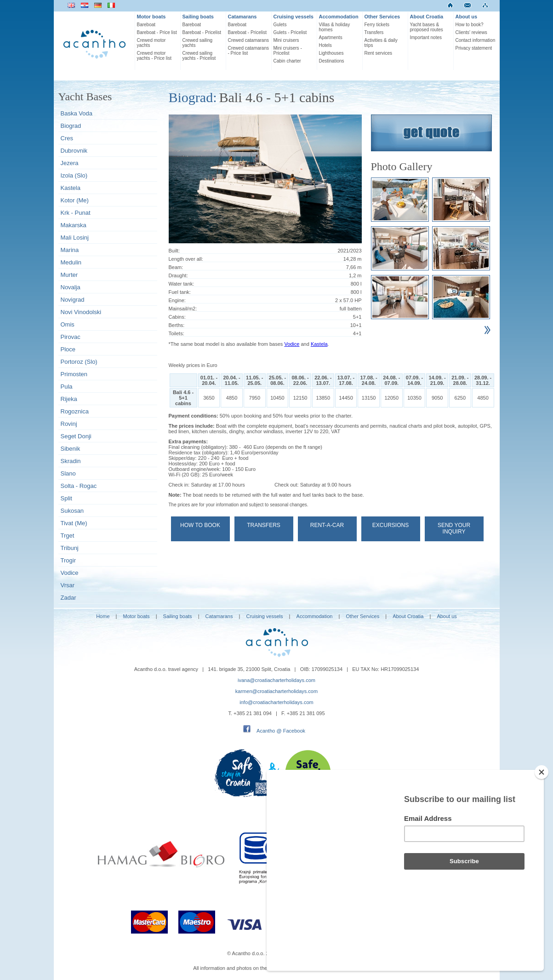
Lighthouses (331, 53)
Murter (69, 275)
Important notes (426, 37)
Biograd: (193, 97)
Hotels (325, 45)
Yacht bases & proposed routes (427, 27)
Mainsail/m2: (183, 309)
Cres (67, 138)
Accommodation (339, 17)
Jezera (70, 163)
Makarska (74, 225)
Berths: (177, 325)
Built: (174, 251)
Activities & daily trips (381, 43)
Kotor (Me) (75, 200)
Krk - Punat (76, 213)
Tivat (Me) (74, 523)
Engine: (177, 300)
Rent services (379, 53)
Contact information (476, 40)
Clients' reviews (471, 32)
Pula (67, 387)
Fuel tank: (180, 292)
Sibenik (71, 449)
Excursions (391, 525)
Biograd (71, 126)
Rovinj (69, 424)
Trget (68, 536)
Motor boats (151, 17)
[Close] (542, 821)
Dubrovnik (74, 151)
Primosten (74, 374)
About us (467, 17)
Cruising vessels (294, 17)
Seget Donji (76, 436)
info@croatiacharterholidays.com (276, 702)
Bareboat (146, 25)
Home (103, 616)
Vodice (70, 573)
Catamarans (242, 17)
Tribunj (70, 548)
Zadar (68, 598)
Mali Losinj (75, 238)
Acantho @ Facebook (281, 731)
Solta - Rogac (79, 486)
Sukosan (72, 511)
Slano (68, 473)
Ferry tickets (377, 25)
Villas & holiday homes (335, 27)
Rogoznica (75, 411)
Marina (70, 250)
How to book (200, 525)
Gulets (280, 25)
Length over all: (186, 259)
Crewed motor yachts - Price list (154, 56)
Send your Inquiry (454, 528)
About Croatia (427, 17)
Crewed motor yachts (151, 43)
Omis (68, 324)
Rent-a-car (327, 525)
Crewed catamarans (248, 40)
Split (66, 498)
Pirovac (71, 337)
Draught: (178, 275)
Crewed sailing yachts (198, 43)
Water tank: (182, 284)
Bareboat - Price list (157, 32)
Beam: (176, 267)
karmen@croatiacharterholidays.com (276, 691)
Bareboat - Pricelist (202, 32)
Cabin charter (287, 61)
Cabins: (177, 317)
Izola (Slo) (74, 175)
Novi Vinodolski (81, 312)
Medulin (71, 262)
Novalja (71, 287)
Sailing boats (198, 17)
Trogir (68, 560)
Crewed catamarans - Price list (248, 51)
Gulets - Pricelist (290, 32)
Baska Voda (77, 113)
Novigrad (73, 300)
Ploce (68, 349)
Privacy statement (474, 48)
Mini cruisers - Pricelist (288, 51)
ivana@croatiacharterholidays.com (276, 680)
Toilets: (177, 333)
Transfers (374, 32)
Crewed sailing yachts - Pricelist (199, 56)
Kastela (71, 188)
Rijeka (69, 399)
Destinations (332, 61)
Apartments (331, 37)
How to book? (470, 25)
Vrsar (68, 585)
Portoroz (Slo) (79, 362)
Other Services (382, 17)
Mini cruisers (286, 40)
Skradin (71, 461)
